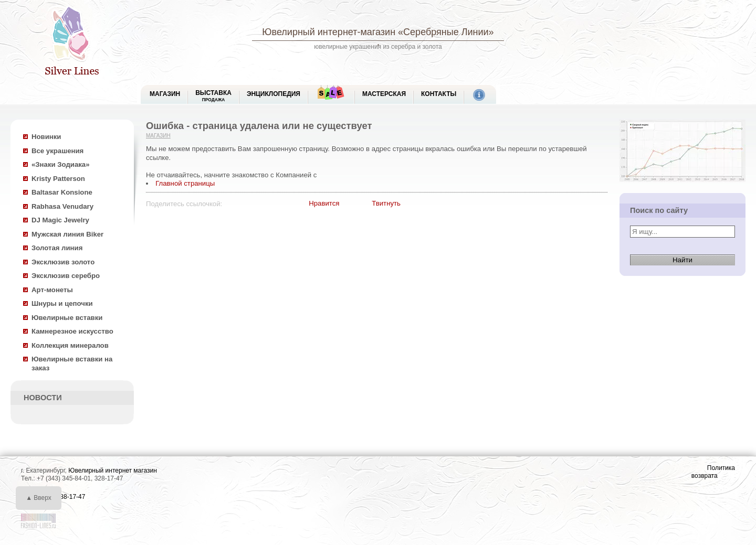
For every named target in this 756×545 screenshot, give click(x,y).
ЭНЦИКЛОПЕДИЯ (274, 94)
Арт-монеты (52, 290)
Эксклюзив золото (63, 262)
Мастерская (384, 94)
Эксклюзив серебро (66, 276)
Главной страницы (185, 183)
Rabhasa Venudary (62, 206)
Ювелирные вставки (67, 318)
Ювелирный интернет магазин (113, 471)
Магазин (158, 136)
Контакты (439, 94)
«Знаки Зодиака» (61, 164)
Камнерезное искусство (72, 331)
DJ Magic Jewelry (60, 220)
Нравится (324, 203)
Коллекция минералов (70, 345)
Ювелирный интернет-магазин (329, 32)
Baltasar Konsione (62, 192)
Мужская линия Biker (67, 234)
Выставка (213, 96)
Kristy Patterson (58, 179)
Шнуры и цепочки (62, 303)
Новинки (46, 137)
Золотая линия (57, 248)
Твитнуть (386, 203)
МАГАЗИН (165, 94)
